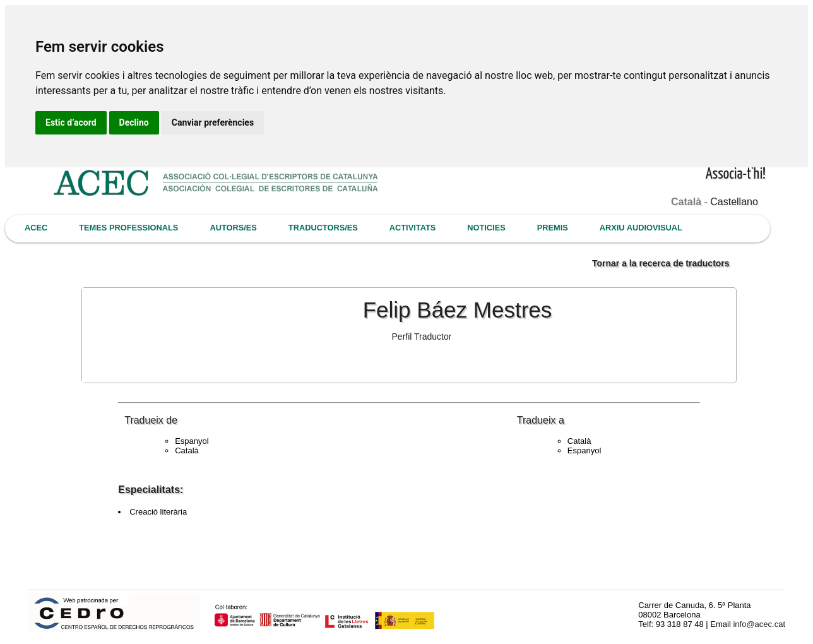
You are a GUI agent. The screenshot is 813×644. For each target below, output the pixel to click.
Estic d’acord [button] (71, 122)
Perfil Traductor (422, 337)
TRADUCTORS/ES (323, 228)
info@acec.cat (759, 624)
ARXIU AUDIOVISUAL (641, 228)
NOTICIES (486, 228)
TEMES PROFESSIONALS (128, 228)
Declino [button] (134, 122)
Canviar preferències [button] (213, 122)
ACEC (36, 228)
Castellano (734, 202)
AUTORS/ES (233, 228)
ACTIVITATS (412, 228)
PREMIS (553, 228)
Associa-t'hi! (736, 175)
